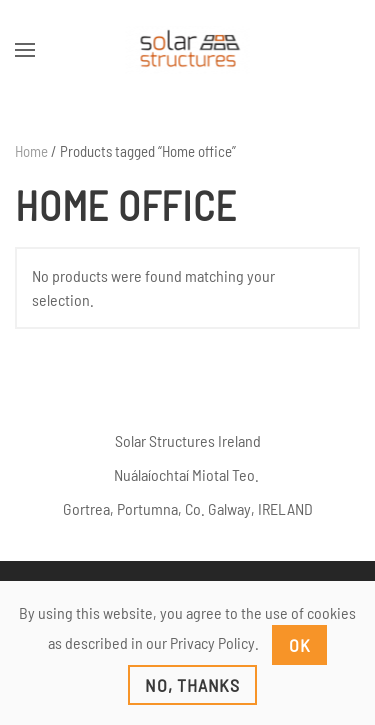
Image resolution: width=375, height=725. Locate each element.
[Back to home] (187, 50)
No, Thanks (192, 685)
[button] (25, 50)
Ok (300, 645)
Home (31, 151)
